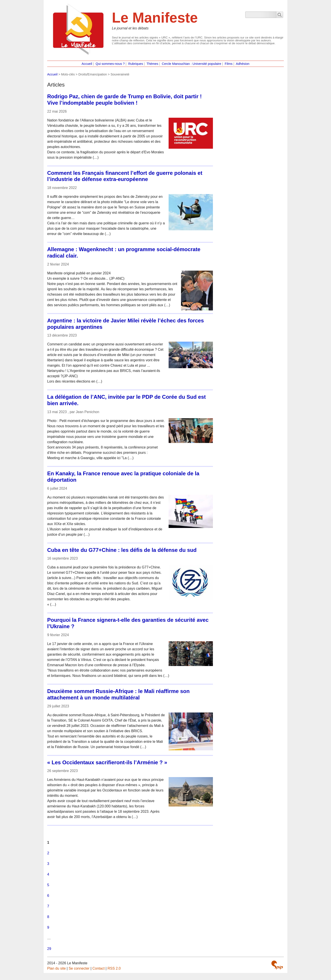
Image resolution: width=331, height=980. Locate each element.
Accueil (87, 64)
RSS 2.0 (114, 968)
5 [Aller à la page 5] (48, 885)
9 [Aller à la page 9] (48, 927)
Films (229, 64)
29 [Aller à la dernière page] (49, 949)
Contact (98, 968)
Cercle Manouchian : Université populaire (191, 64)
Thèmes (152, 64)
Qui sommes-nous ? (110, 64)
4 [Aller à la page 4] (48, 874)
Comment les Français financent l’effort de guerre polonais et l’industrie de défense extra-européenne (125, 176)
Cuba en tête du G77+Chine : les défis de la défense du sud (122, 550)
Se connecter (79, 968)
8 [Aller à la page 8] (48, 917)
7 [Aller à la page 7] (48, 906)
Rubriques (136, 64)
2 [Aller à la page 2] (48, 853)
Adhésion (243, 64)
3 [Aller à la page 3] (48, 864)
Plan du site (56, 968)
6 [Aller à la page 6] (48, 896)
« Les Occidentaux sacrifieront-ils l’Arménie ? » (107, 762)
